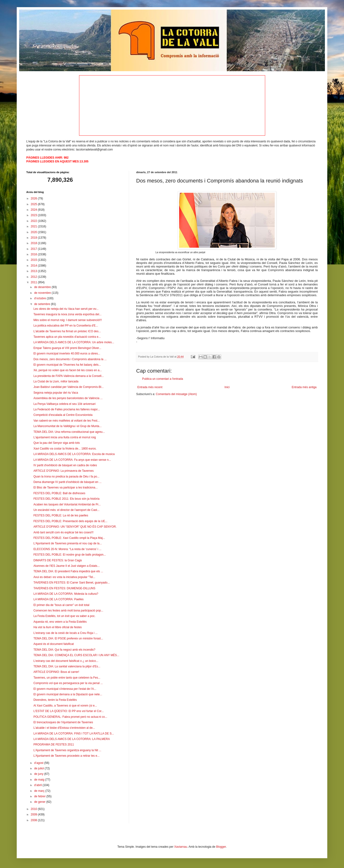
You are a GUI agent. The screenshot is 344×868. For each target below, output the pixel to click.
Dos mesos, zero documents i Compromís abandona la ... (70, 359)
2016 (34, 254)
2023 (34, 215)
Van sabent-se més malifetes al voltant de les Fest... (67, 421)
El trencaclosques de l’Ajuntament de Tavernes (63, 722)
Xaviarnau (181, 847)
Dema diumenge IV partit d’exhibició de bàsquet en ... (67, 482)
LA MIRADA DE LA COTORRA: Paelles (59, 599)
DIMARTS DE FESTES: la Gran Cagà (58, 560)
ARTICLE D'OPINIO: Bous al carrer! (56, 672)
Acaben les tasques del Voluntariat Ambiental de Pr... (67, 504)
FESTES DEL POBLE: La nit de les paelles (61, 515)
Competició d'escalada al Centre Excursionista (63, 415)
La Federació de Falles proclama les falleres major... (67, 409)
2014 (34, 266)
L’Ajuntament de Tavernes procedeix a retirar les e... (67, 756)
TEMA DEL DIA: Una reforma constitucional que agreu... (69, 432)
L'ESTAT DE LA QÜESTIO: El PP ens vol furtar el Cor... (69, 711)
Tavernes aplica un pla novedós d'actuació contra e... (67, 337)
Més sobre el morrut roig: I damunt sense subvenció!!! (68, 320)
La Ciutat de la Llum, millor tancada (56, 381)
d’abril (38, 785)
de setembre (43, 304)
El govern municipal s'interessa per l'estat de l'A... (65, 689)
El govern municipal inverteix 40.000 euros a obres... (67, 354)
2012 (34, 277)
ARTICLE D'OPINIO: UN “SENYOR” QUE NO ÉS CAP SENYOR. (75, 527)
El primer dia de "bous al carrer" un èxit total (61, 605)
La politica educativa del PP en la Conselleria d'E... (66, 326)
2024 (34, 210)
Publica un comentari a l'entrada (163, 379)
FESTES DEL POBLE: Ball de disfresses (59, 493)
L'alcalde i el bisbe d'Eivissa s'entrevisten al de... (64, 728)
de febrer (40, 796)
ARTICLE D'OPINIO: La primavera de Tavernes (64, 471)
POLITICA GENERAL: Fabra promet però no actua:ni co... (70, 717)
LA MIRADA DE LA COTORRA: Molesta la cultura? (66, 594)
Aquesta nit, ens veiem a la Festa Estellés (60, 622)
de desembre (43, 287)
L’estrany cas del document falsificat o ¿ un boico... (66, 661)
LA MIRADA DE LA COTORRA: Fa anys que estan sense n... (72, 460)
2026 (34, 198)
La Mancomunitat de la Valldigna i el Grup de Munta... (67, 426)
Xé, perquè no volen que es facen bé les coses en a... (68, 370)
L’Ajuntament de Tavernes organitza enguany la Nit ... (67, 750)
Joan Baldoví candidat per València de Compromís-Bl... (69, 387)
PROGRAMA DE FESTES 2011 (54, 745)
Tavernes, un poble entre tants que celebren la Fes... (67, 678)
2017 (34, 249)
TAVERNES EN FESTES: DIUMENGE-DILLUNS (64, 588)
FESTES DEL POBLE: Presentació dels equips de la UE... (70, 521)
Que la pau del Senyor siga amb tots (57, 443)
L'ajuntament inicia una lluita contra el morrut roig (65, 437)
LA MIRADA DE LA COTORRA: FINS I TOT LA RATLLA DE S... (74, 734)
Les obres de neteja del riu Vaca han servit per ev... (66, 309)
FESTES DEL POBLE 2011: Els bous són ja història (66, 499)
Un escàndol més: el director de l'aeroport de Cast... (66, 510)
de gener (40, 802)
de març (40, 791)
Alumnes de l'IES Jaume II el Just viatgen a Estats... (67, 566)
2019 (34, 238)
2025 (34, 204)
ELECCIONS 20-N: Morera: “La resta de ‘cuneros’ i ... (67, 549)
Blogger (221, 847)
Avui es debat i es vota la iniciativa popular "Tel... (64, 577)
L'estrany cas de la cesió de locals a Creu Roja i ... (65, 633)
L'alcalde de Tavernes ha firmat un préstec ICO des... (67, 331)
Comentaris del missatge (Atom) (176, 394)
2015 (34, 260)
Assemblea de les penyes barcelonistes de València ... (68, 398)
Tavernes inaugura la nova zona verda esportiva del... (67, 314)
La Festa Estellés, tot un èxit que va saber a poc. (64, 616)
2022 (34, 221)
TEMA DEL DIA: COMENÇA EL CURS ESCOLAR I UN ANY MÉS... (76, 655)
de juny (39, 774)
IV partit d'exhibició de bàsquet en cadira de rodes (65, 465)
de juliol (39, 768)
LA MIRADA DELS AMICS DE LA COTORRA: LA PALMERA (72, 739)
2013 (34, 271)
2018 (34, 243)
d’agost (39, 763)
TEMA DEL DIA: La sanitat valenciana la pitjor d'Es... (67, 666)
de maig (40, 780)
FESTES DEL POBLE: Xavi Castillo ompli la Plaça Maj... (69, 538)
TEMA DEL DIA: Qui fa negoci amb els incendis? (64, 650)
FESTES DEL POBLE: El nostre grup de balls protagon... (70, 555)
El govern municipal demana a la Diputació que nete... (68, 694)
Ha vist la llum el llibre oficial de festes (58, 627)
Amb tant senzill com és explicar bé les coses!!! (63, 532)
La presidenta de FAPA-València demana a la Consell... (69, 376)
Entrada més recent (150, 387)
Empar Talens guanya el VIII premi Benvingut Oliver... (67, 348)
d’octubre (40, 298)
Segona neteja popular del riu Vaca (56, 393)
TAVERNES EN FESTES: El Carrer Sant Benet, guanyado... (72, 583)
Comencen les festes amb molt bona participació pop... (68, 611)
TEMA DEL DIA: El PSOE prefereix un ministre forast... (68, 638)
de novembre (43, 293)
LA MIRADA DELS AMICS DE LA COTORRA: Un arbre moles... (74, 342)
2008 (34, 820)
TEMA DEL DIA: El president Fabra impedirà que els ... (68, 571)
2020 (34, 232)
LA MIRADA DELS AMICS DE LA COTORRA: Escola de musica (74, 454)
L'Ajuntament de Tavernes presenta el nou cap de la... (68, 543)
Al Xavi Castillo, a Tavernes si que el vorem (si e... (65, 706)
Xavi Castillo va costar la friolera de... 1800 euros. (65, 449)
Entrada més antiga (304, 387)
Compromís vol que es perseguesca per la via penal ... (68, 683)
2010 (34, 809)
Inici (227, 387)
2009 (34, 814)
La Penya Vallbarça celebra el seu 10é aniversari (64, 404)
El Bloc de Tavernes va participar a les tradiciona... (66, 488)
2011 (34, 282)
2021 (34, 226)
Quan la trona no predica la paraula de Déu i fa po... (66, 477)
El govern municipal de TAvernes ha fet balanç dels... (67, 365)
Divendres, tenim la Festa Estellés (55, 700)
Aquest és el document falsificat (54, 644)
